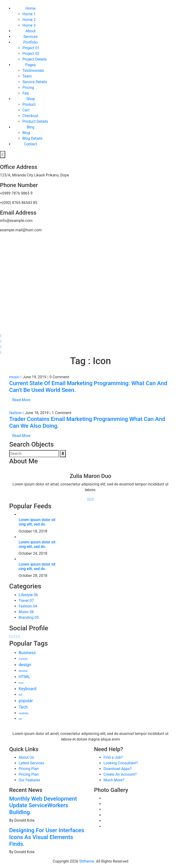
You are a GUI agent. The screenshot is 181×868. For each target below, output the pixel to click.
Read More (21, 400)
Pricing (28, 88)
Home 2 (29, 20)
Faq (25, 93)
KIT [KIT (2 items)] (21, 695)
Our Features (29, 780)
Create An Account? (120, 774)
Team (27, 76)
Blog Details (32, 138)
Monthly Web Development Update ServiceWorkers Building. (43, 806)
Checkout (30, 116)
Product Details (35, 121)
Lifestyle (28, 595)
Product (29, 104)
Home (31, 8)
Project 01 (31, 48)
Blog (30, 127)
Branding (29, 617)
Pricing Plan (29, 769)
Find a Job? (113, 757)
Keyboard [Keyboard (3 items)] (27, 689)
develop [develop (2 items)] (23, 671)
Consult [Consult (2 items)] (23, 659)
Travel (26, 601)
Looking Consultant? (121, 763)
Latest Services (31, 763)
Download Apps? (117, 769)
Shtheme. (87, 861)
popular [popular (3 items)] (26, 701)
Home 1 (29, 14)
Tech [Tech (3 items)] (23, 707)
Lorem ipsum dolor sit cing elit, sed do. (37, 522)
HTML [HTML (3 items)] (24, 677)
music (15, 377)
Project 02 (31, 54)
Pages (30, 65)
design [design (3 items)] (25, 665)
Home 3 (29, 25)
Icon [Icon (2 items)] (21, 683)
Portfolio (31, 42)
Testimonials (33, 71)
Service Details (35, 82)
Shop (30, 99)
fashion (16, 413)
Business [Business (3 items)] (27, 653)
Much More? (114, 780)
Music (26, 612)
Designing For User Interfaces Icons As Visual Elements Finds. (47, 837)
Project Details (35, 59)
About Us (26, 757)
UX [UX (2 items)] (20, 719)
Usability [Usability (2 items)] (24, 713)
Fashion (28, 606)
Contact (30, 144)
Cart (26, 110)
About (31, 31)
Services (30, 37)
